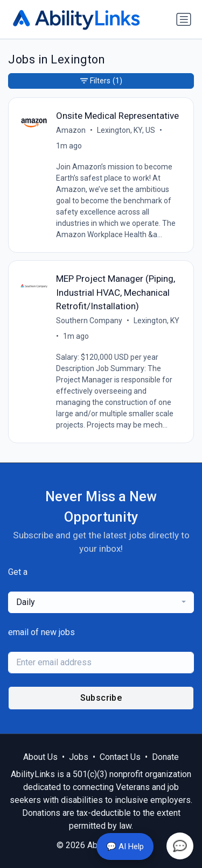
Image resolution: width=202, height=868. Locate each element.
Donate (165, 757)
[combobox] (101, 602)
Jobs (79, 757)
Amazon (71, 130)
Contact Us (120, 757)
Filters (101, 81)
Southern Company (89, 321)
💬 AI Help (125, 846)
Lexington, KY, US (126, 130)
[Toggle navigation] (184, 19)
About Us (40, 757)
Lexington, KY (156, 321)
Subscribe (101, 698)
